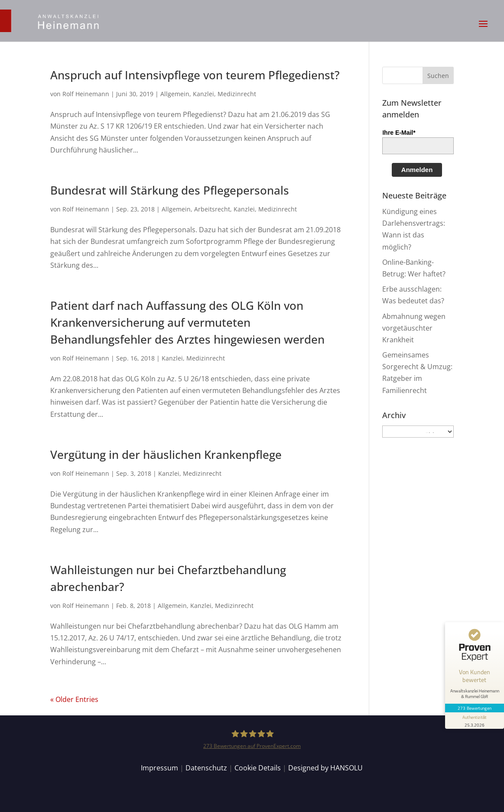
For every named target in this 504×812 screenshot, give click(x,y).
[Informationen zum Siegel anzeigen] (475, 721)
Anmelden (417, 170)
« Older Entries (74, 699)
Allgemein (175, 94)
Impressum (159, 768)
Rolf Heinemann (86, 94)
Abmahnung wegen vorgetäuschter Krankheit (414, 328)
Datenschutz (206, 768)
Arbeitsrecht (212, 209)
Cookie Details (258, 768)
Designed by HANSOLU (325, 768)
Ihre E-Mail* (399, 133)
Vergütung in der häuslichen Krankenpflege (166, 455)
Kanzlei (203, 94)
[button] (483, 29)
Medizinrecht (237, 94)
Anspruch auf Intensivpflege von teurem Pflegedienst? (195, 75)
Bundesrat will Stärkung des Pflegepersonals (170, 190)
